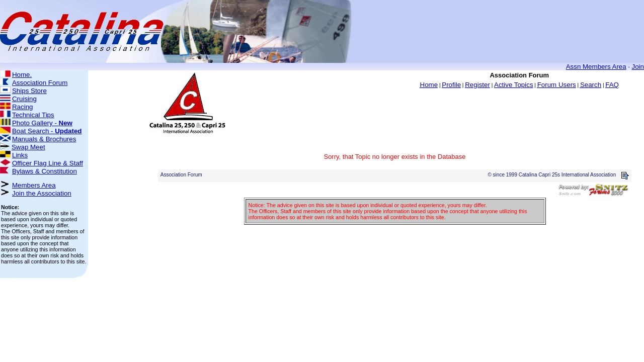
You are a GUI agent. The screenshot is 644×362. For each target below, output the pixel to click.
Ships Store (29, 91)
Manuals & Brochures (44, 139)
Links (20, 155)
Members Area (34, 185)
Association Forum (40, 83)
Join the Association (42, 193)
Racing (23, 107)
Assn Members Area (596, 67)
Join (638, 67)
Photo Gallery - (42, 123)
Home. (22, 75)
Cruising (24, 99)
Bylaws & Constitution (45, 171)
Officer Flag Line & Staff (48, 163)
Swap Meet (28, 147)
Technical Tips (33, 115)
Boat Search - (47, 131)
